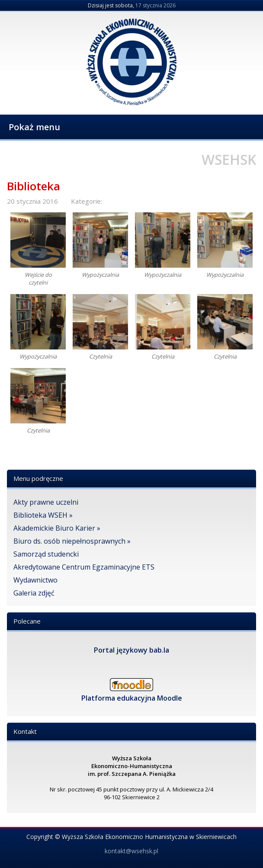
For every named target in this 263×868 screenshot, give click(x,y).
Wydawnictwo (35, 580)
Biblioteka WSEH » (43, 515)
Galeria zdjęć (34, 593)
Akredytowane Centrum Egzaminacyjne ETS (84, 567)
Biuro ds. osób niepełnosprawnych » (72, 541)
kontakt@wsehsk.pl (131, 851)
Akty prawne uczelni (46, 502)
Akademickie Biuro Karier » (57, 528)
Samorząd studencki (46, 554)
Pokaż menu (34, 127)
